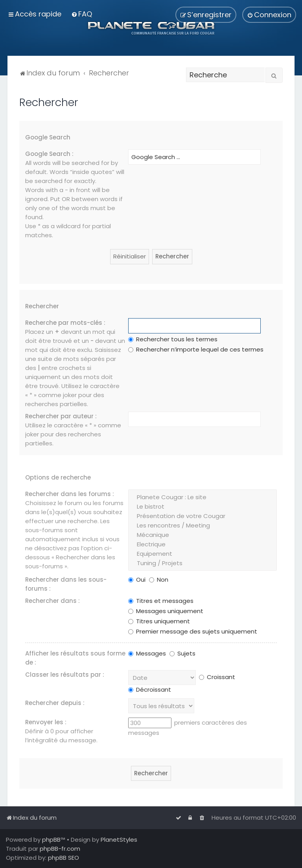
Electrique (202, 544)
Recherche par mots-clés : (65, 323)
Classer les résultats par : (65, 675)
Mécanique (202, 535)
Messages (147, 653)
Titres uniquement (159, 621)
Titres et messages (161, 601)
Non (159, 580)
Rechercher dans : (52, 601)
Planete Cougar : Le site (202, 497)
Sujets (182, 653)
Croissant (217, 677)
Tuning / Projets (202, 563)
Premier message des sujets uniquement (193, 631)
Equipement (202, 554)
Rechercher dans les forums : (70, 494)
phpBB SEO (64, 858)
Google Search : (49, 154)
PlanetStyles (119, 840)
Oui (137, 580)
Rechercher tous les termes (173, 339)
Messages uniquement (166, 611)
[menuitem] (82, 14)
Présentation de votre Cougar (202, 516)
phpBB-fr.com (60, 849)
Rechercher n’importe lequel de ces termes (196, 349)
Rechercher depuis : (55, 703)
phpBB (51, 840)
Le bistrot (202, 507)
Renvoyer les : (46, 722)
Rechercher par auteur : (61, 416)
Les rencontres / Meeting (202, 526)
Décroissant (150, 689)
